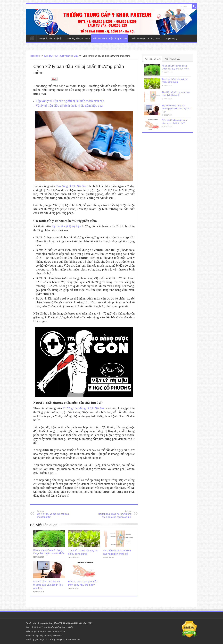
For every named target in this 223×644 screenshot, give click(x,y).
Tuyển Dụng (171, 38)
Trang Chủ (32, 38)
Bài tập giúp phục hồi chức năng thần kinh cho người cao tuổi (115, 514)
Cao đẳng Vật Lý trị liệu (77, 38)
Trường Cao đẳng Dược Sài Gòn (84, 408)
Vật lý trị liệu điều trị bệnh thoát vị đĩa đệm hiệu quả (69, 106)
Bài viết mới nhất (153, 59)
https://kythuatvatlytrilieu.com (49, 635)
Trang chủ (35, 56)
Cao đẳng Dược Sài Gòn (72, 186)
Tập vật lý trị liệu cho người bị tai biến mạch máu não (70, 101)
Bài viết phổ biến (173, 59)
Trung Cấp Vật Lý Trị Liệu (50, 38)
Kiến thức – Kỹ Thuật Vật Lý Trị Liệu (110, 38)
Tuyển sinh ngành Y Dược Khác (145, 38)
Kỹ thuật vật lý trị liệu (66, 226)
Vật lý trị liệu (66, 623)
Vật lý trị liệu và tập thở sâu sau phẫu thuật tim (53, 514)
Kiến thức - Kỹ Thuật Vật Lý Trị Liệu (61, 56)
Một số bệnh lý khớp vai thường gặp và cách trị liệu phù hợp (48, 585)
